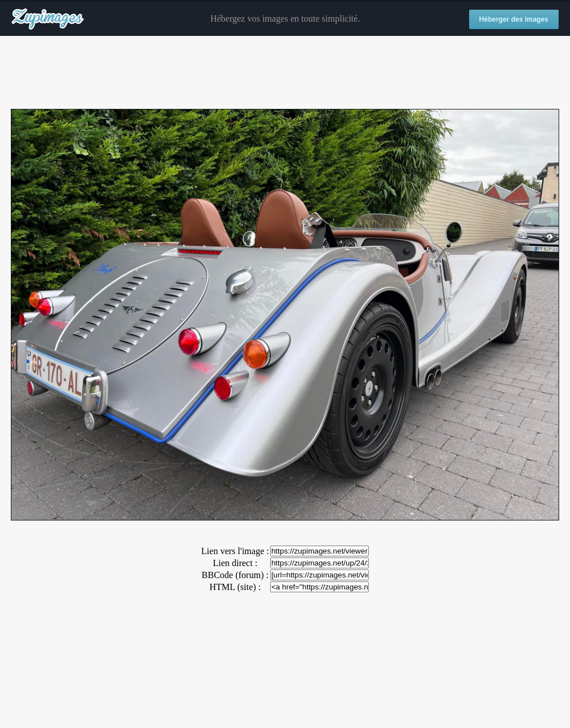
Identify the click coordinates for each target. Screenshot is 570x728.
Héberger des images (514, 19)
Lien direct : (235, 563)
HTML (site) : (235, 587)
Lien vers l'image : (235, 551)
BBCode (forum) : (235, 575)
